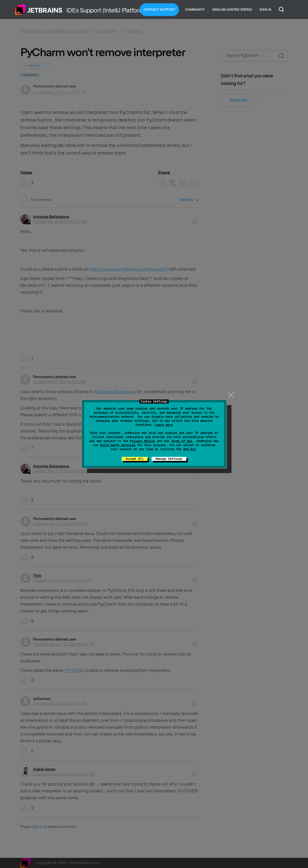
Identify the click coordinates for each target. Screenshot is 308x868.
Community (195, 10)
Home (39, 10)
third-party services (118, 445)
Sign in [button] (265, 10)
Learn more (164, 425)
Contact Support (159, 10)
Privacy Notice (142, 441)
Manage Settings (169, 459)
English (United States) (232, 10)
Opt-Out (189, 449)
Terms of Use (182, 441)
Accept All (135, 459)
